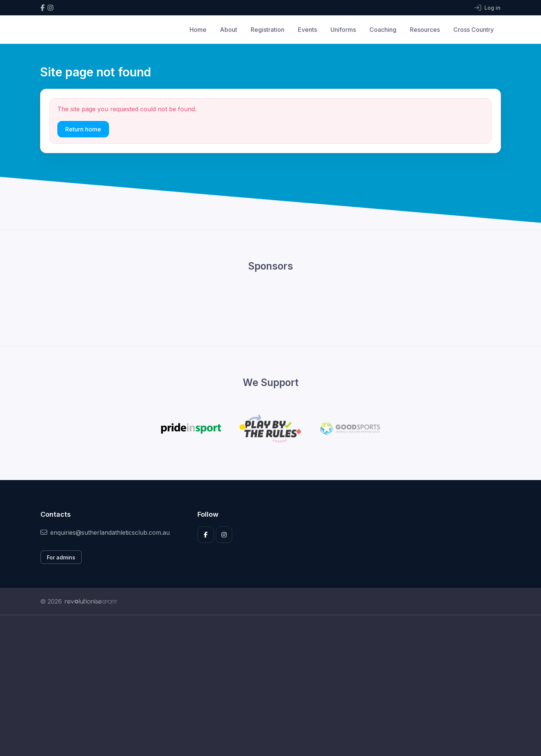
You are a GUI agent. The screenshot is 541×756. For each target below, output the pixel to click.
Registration (268, 30)
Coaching (383, 30)
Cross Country (474, 30)
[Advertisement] (265, 686)
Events (307, 30)
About (229, 30)
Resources (425, 30)
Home (198, 30)
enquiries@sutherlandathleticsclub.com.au (105, 532)
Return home (83, 129)
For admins (61, 557)
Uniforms (343, 30)
